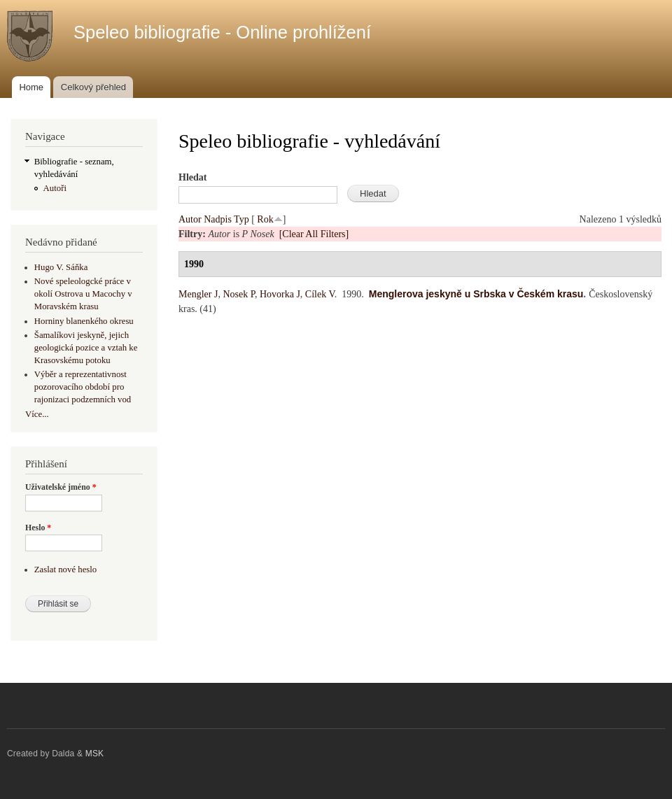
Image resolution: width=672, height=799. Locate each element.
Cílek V (320, 294)
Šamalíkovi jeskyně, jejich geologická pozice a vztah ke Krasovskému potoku (86, 348)
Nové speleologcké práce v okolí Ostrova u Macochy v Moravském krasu (83, 294)
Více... (37, 414)
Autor (190, 219)
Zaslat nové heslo (65, 570)
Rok (265, 219)
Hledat (192, 177)
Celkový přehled (93, 87)
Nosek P (239, 294)
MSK (95, 754)
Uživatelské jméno (61, 487)
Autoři (55, 188)
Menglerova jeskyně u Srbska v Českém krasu (476, 294)
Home (31, 87)
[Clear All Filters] (314, 234)
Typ (241, 219)
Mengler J (198, 294)
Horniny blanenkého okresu (84, 321)
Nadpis (218, 219)
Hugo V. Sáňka (61, 267)
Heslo (38, 528)
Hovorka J (280, 294)
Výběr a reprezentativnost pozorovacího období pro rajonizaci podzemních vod (83, 387)
